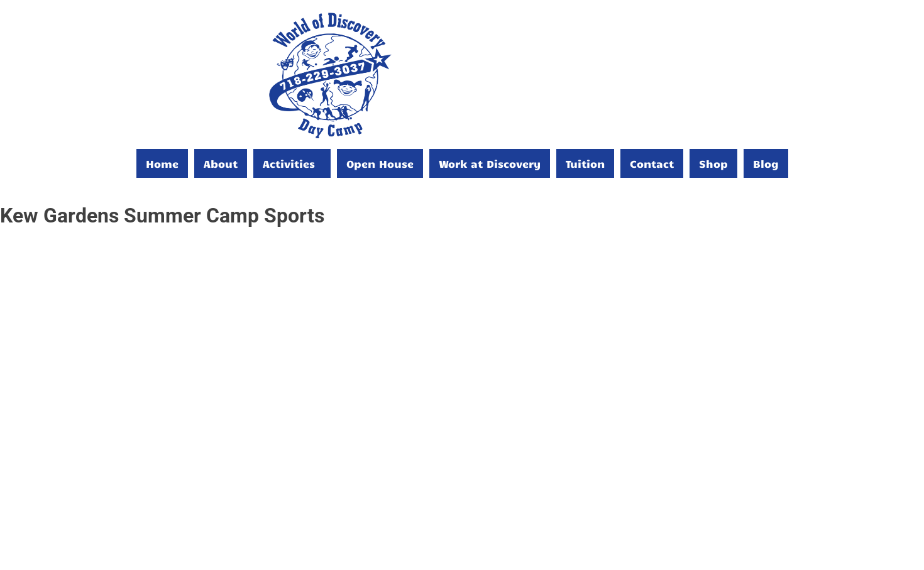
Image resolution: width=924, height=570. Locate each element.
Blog (766, 163)
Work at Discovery (490, 163)
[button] (292, 163)
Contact (652, 163)
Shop (713, 163)
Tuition (585, 163)
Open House (380, 163)
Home (162, 163)
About (221, 163)
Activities (289, 163)
